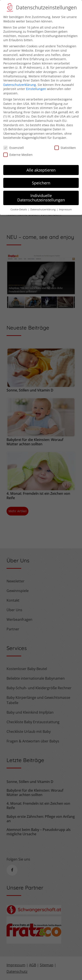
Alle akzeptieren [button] (41, 165)
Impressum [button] (65, 204)
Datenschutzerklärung (20, 79)
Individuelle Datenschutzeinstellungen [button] (41, 192)
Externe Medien (18, 149)
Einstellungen (36, 84)
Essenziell (14, 142)
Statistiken (65, 142)
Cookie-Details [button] (19, 204)
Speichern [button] (41, 177)
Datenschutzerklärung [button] (43, 204)
